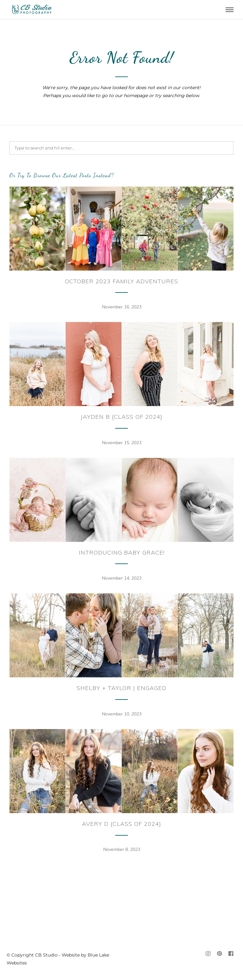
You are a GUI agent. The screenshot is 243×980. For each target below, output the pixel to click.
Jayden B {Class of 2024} (122, 417)
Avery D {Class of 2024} (122, 824)
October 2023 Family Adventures (121, 281)
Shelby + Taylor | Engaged (121, 688)
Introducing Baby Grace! (122, 552)
